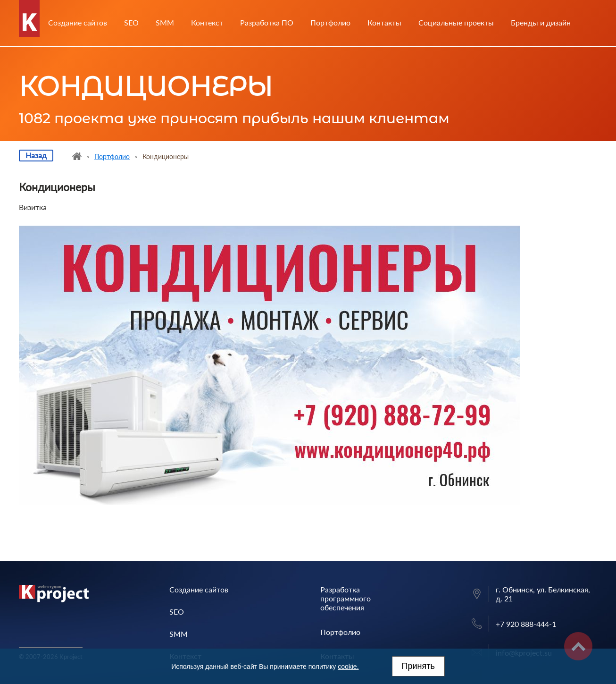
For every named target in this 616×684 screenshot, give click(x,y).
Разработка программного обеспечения (345, 598)
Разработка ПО (267, 23)
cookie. (348, 667)
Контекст (207, 23)
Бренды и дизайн (541, 23)
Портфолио (330, 23)
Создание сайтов (78, 23)
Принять (418, 666)
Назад (36, 155)
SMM (165, 23)
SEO (131, 23)
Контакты (384, 23)
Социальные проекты (456, 23)
